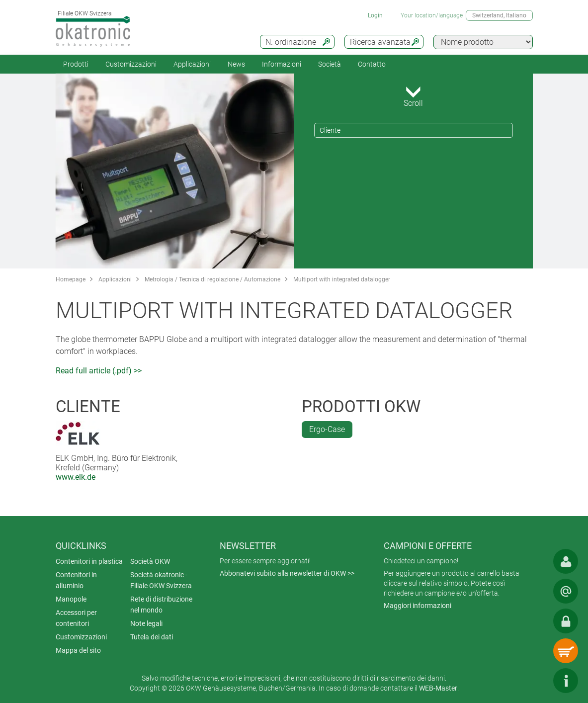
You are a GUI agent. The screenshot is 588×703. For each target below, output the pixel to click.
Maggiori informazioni (418, 606)
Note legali (146, 623)
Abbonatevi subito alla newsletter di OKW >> (287, 573)
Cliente (330, 130)
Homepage (71, 279)
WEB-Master (438, 688)
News (236, 64)
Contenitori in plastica (89, 561)
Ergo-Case (327, 429)
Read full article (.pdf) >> (99, 371)
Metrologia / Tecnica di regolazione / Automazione (212, 279)
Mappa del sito (78, 650)
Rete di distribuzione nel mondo (161, 605)
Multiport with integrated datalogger (342, 279)
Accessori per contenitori (76, 618)
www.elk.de (76, 477)
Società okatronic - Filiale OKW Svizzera (161, 580)
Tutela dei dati (152, 637)
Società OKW (150, 561)
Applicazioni (192, 64)
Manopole (71, 599)
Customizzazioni (131, 64)
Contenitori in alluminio (76, 580)
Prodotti (76, 64)
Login (375, 15)
